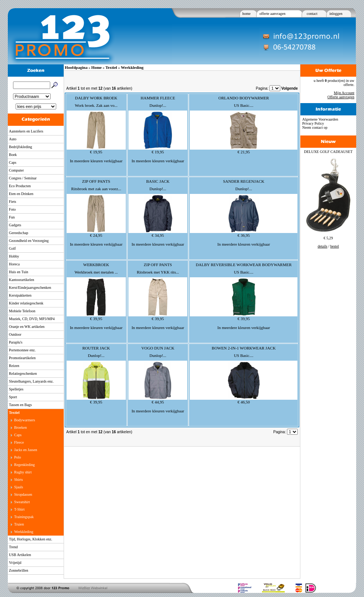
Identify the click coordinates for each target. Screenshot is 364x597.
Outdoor (15, 334)
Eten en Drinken (21, 194)
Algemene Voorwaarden (320, 119)
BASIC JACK (158, 181)
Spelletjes (16, 389)
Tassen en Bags (20, 405)
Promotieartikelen (22, 358)
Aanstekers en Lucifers (26, 131)
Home (96, 67)
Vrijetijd (15, 563)
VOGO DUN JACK (158, 348)
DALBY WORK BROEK (96, 98)
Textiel (14, 413)
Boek (13, 155)
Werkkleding (24, 532)
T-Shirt (19, 509)
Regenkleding (25, 465)
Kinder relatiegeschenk (26, 303)
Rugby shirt (23, 472)
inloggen (336, 14)
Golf (12, 248)
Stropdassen (23, 494)
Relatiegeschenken (23, 373)
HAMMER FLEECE (158, 98)
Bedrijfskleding (20, 147)
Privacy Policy (313, 123)
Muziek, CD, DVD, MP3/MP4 (32, 319)
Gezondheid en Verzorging (29, 241)
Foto (12, 209)
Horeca (14, 264)
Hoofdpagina (76, 67)
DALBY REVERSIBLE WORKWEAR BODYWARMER (244, 265)
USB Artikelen (20, 555)
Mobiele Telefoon (22, 311)
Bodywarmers (25, 420)
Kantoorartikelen (22, 280)
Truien (19, 524)
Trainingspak (24, 517)
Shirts (18, 480)
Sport (13, 397)
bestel (334, 246)
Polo (17, 457)
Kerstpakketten (20, 295)
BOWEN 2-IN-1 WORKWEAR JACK (244, 348)
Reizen (14, 366)
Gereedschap (19, 233)
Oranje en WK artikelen (27, 327)
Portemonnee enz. (22, 350)
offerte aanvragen (272, 14)
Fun (12, 217)
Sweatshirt (22, 502)
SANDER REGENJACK (244, 181)
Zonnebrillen (19, 570)
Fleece (19, 442)
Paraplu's (16, 342)
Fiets (12, 202)
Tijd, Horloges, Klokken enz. (31, 539)
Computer (16, 170)
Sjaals (19, 487)
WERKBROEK (96, 265)
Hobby (14, 256)
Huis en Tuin (19, 272)
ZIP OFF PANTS (96, 181)
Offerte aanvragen (341, 97)
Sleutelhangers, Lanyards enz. (31, 381)
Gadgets (15, 225)
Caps (13, 162)
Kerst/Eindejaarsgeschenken (30, 288)
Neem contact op (315, 127)
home (246, 14)
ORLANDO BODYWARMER (244, 98)
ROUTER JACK (96, 348)
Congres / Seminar (23, 178)
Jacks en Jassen (26, 450)
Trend (13, 547)
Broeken (20, 427)
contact (312, 14)
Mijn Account (344, 93)
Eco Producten (20, 186)
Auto (13, 139)
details (322, 246)
